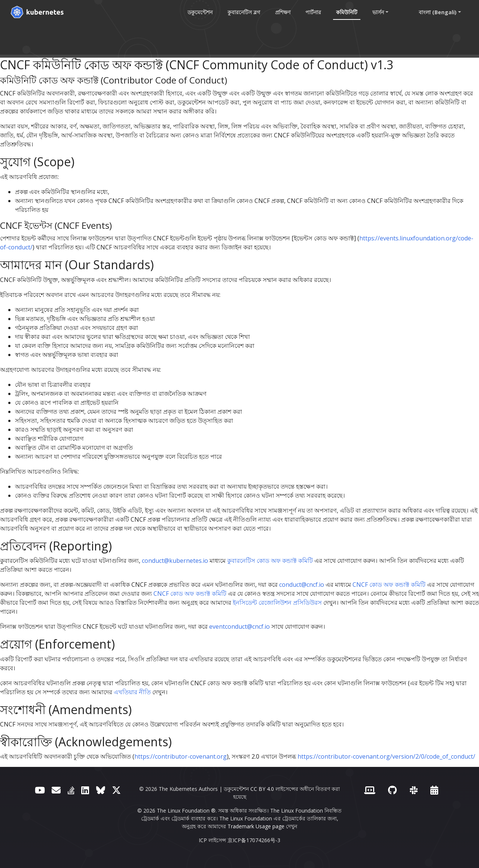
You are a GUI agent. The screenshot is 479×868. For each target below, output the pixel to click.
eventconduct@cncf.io (239, 626)
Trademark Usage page (256, 826)
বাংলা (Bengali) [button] (438, 12)
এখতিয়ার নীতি (132, 692)
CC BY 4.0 (262, 789)
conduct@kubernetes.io (175, 561)
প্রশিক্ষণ (283, 12)
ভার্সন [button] (378, 12)
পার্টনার (313, 12)
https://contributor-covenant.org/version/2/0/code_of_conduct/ (386, 756)
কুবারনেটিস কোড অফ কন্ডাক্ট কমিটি (270, 561)
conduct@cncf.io (302, 585)
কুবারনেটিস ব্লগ (244, 12)
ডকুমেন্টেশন (200, 12)
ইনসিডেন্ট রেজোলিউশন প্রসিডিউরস (277, 603)
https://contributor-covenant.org (181, 756)
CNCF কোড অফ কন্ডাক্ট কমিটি (389, 585)
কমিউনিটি (347, 12)
